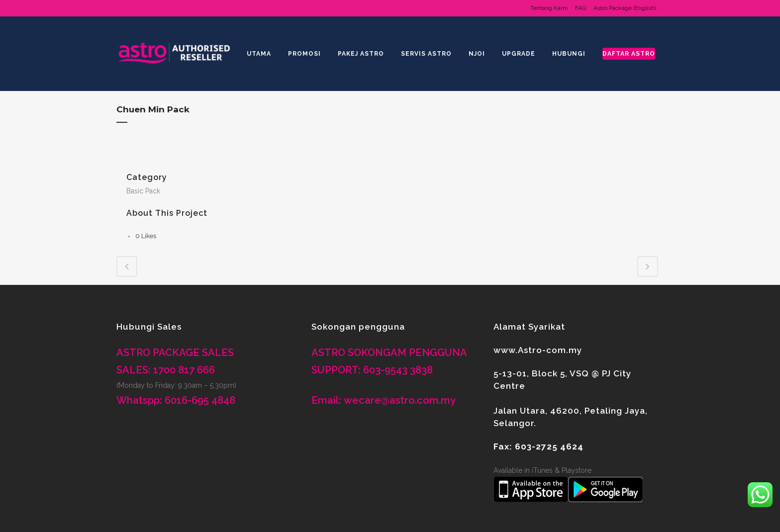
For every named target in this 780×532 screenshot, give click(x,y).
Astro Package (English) (625, 8)
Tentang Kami (549, 8)
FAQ (581, 8)
